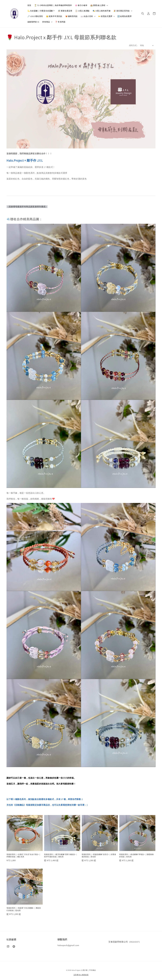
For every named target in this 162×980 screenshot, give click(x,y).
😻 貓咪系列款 (71, 16)
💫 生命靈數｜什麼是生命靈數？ (41, 11)
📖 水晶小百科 (87, 16)
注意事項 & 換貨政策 (81, 975)
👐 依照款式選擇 (105, 16)
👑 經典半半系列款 (54, 16)
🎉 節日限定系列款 (122, 11)
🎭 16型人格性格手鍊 (102, 11)
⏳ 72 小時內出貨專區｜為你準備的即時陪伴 (53, 5)
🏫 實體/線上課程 (98, 5)
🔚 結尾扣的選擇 (124, 16)
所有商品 (46, 22)
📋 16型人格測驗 (82, 11)
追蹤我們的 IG (33, 22)
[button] (143, 14)
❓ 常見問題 (60, 22)
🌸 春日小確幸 (81, 5)
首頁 (29, 5)
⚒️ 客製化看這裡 (65, 11)
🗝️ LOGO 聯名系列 (35, 16)
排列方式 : (133, 45)
